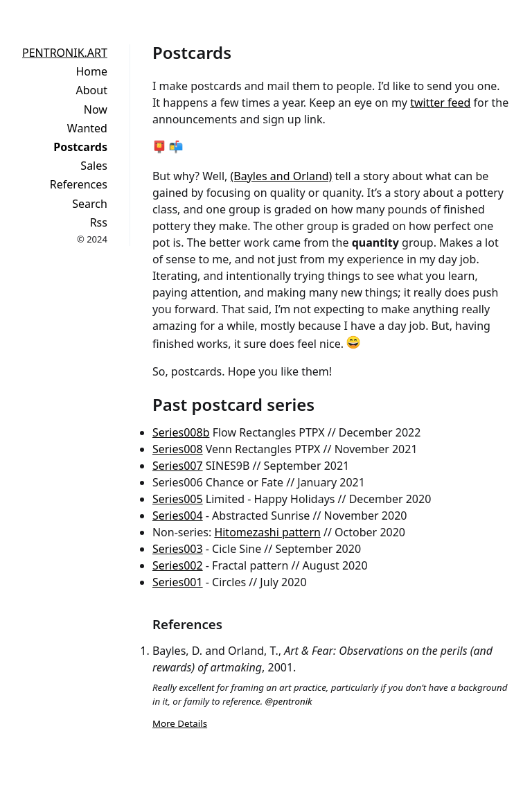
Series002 (178, 565)
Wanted (87, 128)
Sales (94, 166)
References (79, 184)
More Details (180, 723)
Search (90, 204)
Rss (99, 222)
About (92, 90)
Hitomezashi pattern (267, 532)
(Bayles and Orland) (282, 176)
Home (91, 71)
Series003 (178, 549)
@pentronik (289, 701)
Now (96, 109)
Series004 (178, 516)
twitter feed (440, 103)
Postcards (80, 147)
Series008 (178, 449)
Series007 (178, 466)
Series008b (181, 432)
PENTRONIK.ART (65, 53)
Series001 (178, 582)
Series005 (178, 499)
